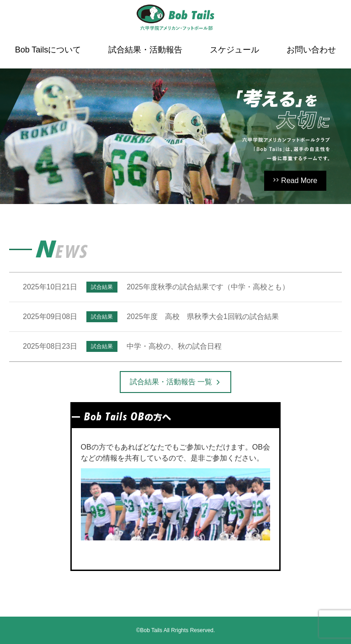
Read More (299, 181)
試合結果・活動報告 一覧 (171, 382)
